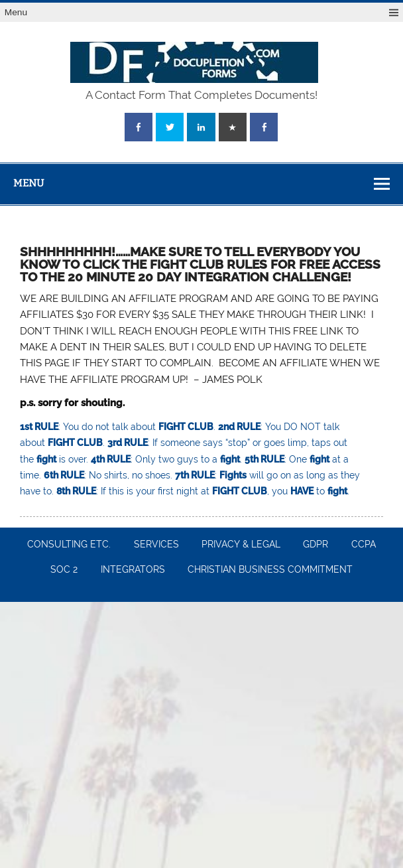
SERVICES (156, 545)
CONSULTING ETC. (69, 545)
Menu (16, 12)
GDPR (316, 545)
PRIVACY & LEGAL (241, 545)
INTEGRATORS (133, 570)
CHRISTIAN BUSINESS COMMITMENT (270, 570)
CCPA (364, 545)
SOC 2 (64, 570)
